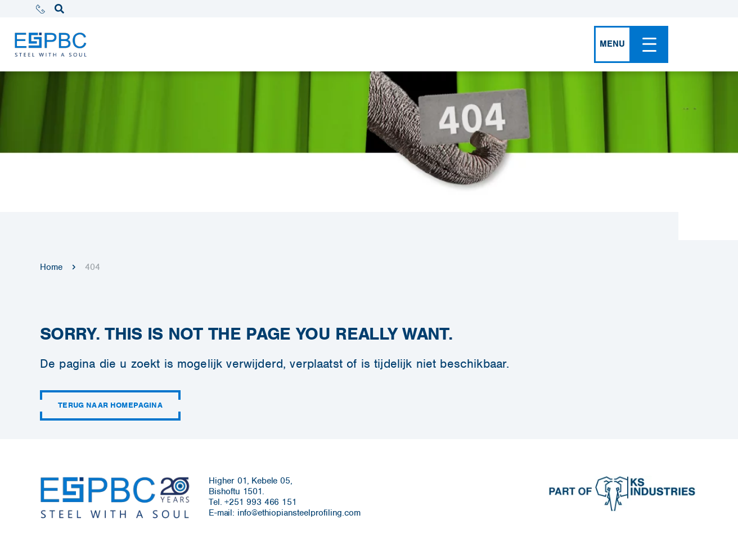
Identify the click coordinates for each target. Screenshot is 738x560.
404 (93, 267)
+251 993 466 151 (260, 502)
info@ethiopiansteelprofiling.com (299, 513)
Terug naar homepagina (110, 405)
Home (51, 267)
